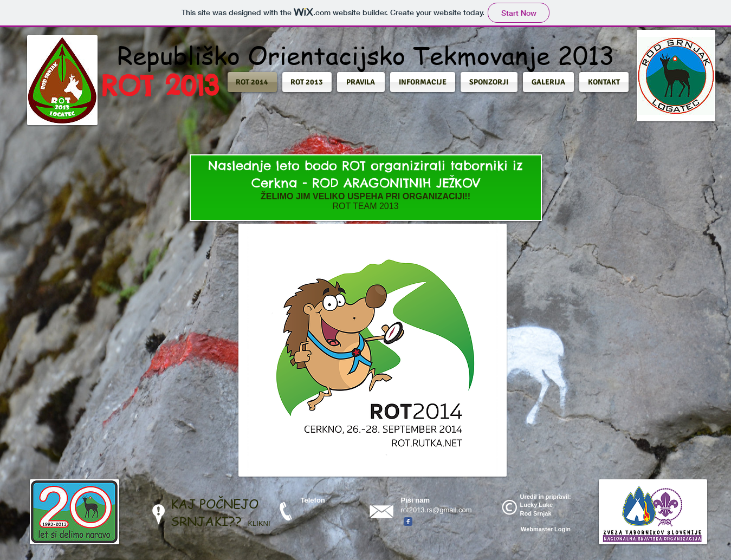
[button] (254, 82)
